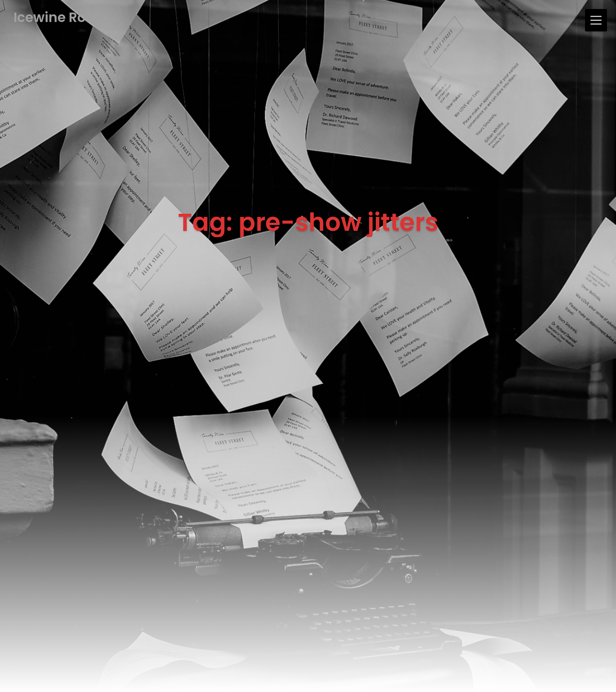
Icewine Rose (57, 18)
